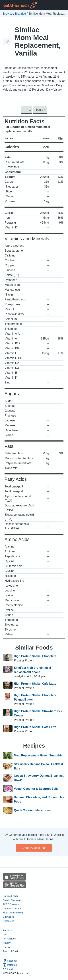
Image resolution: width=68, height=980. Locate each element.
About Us (8, 930)
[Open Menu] (62, 5)
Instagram (10, 965)
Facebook (10, 961)
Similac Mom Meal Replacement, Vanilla (38, 41)
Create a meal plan (34, 848)
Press (6, 935)
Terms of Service (12, 951)
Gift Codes (8, 917)
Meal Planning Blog (13, 913)
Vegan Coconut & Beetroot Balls (36, 789)
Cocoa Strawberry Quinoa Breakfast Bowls (39, 778)
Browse (8, 14)
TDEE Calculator (12, 904)
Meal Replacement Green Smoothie (38, 756)
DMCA (6, 947)
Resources (8, 921)
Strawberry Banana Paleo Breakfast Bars (38, 766)
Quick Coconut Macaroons (32, 810)
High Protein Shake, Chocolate (35, 656)
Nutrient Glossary (12, 908)
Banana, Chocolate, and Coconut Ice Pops (39, 799)
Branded (21, 14)
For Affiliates (9, 939)
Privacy (7, 943)
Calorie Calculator (12, 900)
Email (8, 969)
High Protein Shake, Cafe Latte (35, 684)
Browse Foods (10, 896)
